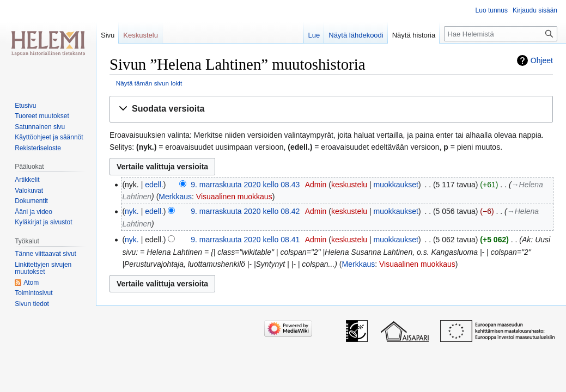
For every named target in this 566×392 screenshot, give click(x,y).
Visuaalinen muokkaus (234, 197)
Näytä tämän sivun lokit (149, 83)
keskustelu (349, 185)
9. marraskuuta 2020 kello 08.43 (245, 185)
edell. (154, 185)
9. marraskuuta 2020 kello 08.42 (245, 211)
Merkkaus (175, 197)
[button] (331, 109)
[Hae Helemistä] (501, 34)
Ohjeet (542, 60)
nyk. (132, 211)
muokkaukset (396, 185)
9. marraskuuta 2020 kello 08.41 (245, 240)
